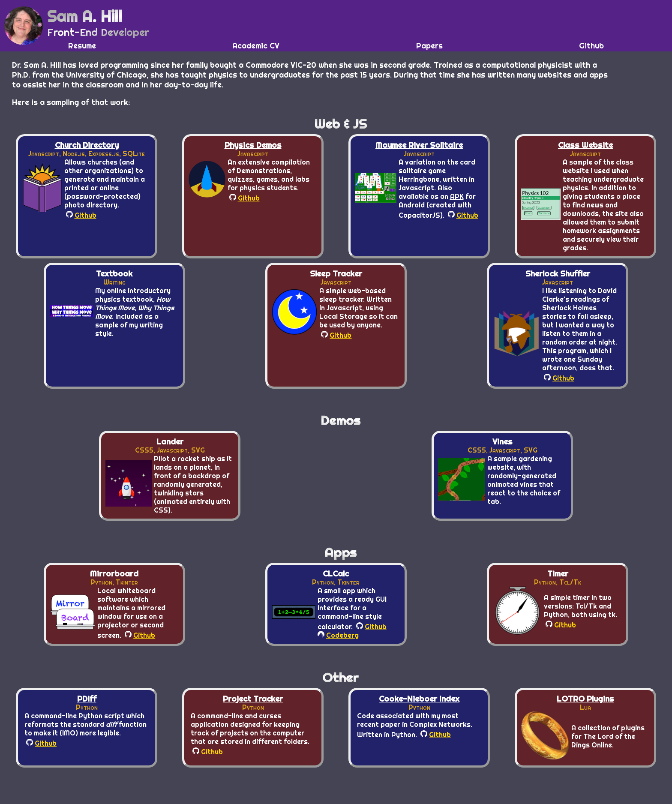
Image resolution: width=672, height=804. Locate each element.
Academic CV (256, 46)
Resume (82, 46)
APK (457, 196)
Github (591, 46)
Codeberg (338, 635)
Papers (429, 46)
